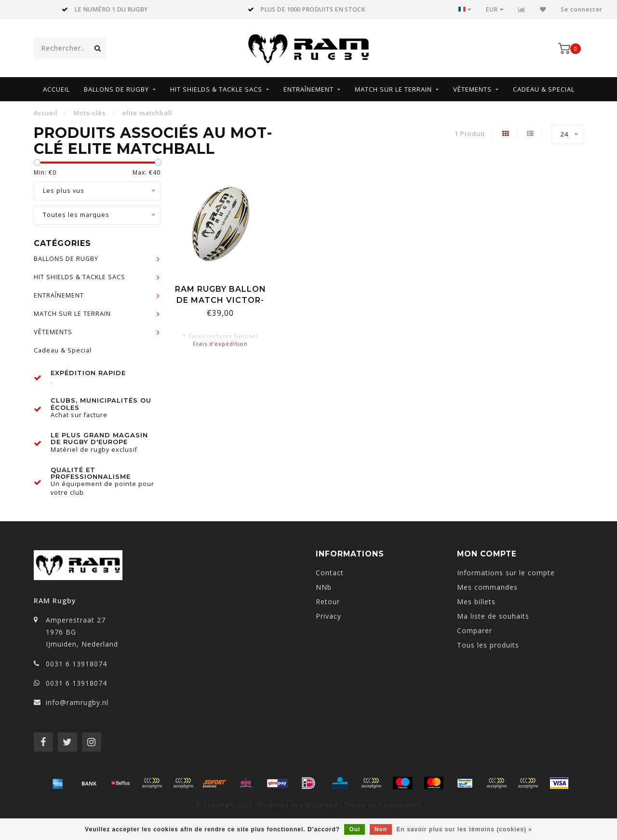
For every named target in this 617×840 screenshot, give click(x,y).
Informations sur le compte (506, 573)
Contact (330, 573)
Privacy (329, 616)
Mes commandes (487, 587)
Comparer (475, 630)
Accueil (56, 89)
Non (381, 829)
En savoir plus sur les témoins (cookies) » (464, 829)
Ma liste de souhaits (493, 616)
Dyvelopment (400, 805)
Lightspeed (319, 805)
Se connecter (582, 9)
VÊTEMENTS (472, 89)
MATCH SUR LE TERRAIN (393, 89)
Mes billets (476, 602)
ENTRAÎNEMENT (308, 89)
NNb (324, 587)
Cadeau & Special (544, 89)
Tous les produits (488, 645)
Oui (355, 829)
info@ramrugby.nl (77, 702)
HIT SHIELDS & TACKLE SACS (216, 89)
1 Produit (470, 134)
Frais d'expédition (220, 344)
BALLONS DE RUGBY (116, 89)
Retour (328, 602)
